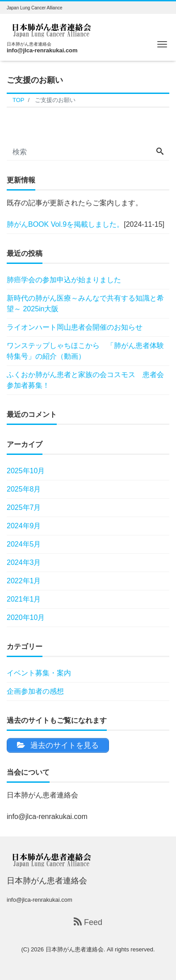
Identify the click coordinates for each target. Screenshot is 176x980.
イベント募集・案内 (39, 673)
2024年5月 (24, 544)
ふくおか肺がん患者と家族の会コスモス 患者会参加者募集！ (85, 380)
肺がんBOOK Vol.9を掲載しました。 (65, 224)
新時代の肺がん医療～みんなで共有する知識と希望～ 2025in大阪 (85, 303)
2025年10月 (26, 471)
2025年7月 (24, 507)
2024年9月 (24, 526)
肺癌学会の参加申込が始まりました (64, 280)
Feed (88, 922)
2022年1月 (24, 581)
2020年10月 (26, 617)
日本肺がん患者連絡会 (75, 949)
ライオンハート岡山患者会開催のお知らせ (75, 327)
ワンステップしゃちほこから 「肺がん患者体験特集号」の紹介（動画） (85, 351)
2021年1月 (24, 599)
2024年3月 (24, 562)
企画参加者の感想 (35, 691)
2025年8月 (24, 489)
